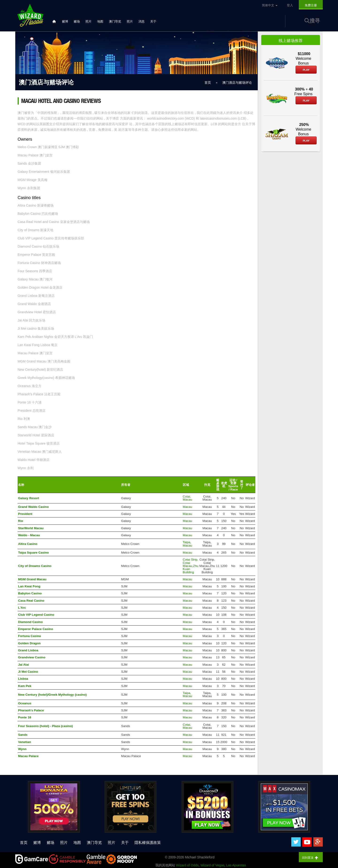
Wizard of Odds (187, 865)
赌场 (77, 21)
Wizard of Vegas (212, 865)
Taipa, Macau (188, 544)
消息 (142, 21)
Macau (188, 507)
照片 (88, 21)
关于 (153, 21)
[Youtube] (307, 842)
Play (306, 70)
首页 (24, 843)
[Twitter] (296, 842)
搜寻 (312, 21)
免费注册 (311, 5)
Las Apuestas (236, 865)
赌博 (65, 21)
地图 (100, 21)
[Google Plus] (318, 842)
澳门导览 (115, 21)
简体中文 (270, 5)
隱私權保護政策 (148, 843)
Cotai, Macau (188, 498)
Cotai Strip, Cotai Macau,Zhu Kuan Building (191, 566)
